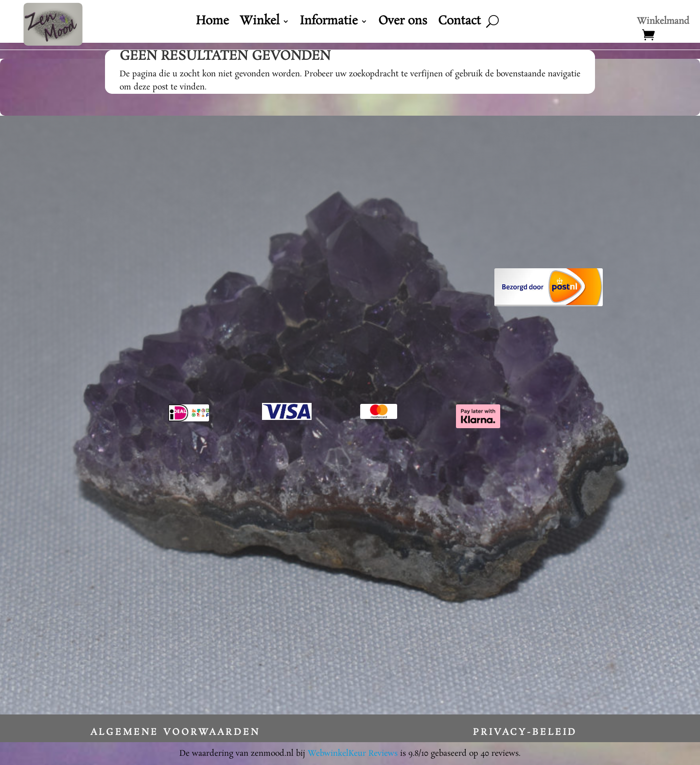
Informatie (329, 23)
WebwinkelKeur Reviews (353, 754)
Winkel (260, 23)
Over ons (403, 23)
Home (212, 23)
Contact (459, 23)
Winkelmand (663, 23)
